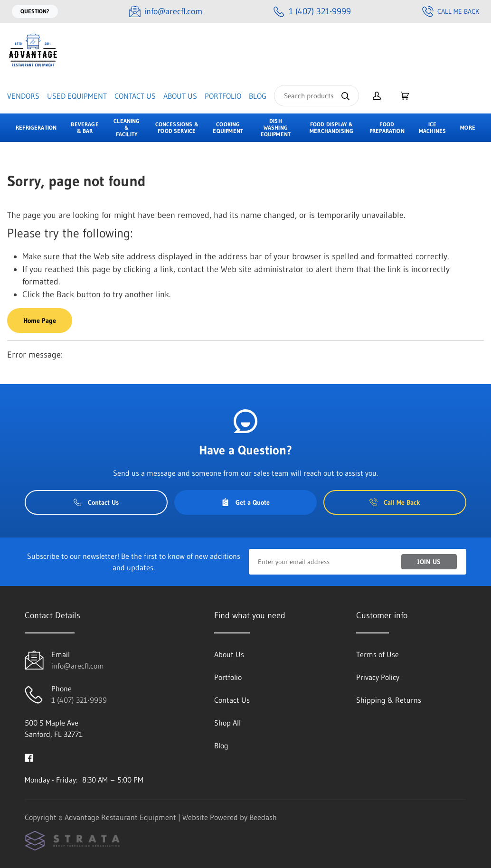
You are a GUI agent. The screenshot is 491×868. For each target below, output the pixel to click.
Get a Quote (245, 502)
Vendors (23, 96)
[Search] (316, 96)
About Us (180, 96)
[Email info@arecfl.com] (166, 12)
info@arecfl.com (78, 666)
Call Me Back (451, 11)
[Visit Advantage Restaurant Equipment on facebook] (29, 757)
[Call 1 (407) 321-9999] (312, 12)
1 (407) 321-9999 (79, 700)
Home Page (40, 321)
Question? (35, 11)
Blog (258, 96)
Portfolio (223, 96)
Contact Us (135, 96)
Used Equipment (77, 96)
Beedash (263, 817)
